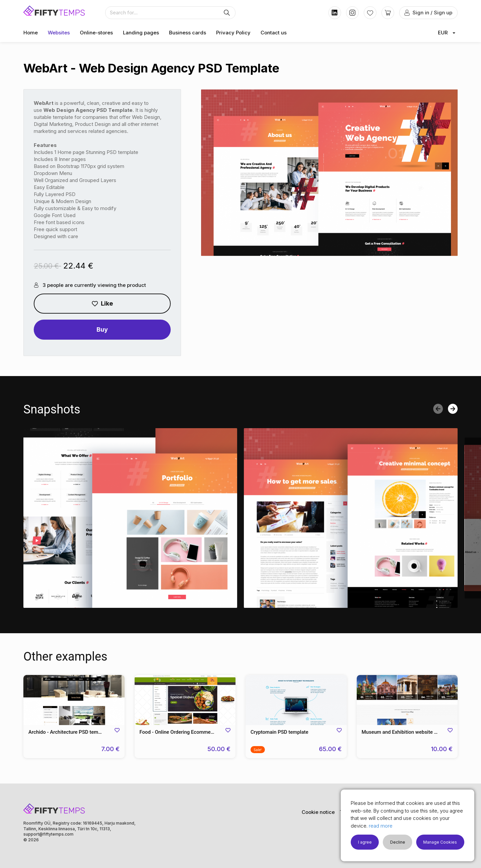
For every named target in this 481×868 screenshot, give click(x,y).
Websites (59, 33)
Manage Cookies (440, 842)
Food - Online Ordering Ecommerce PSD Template (185, 732)
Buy (102, 329)
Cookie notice (318, 812)
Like (102, 303)
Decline (398, 842)
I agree (365, 842)
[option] (130, 518)
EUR (443, 33)
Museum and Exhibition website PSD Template (407, 732)
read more (381, 826)
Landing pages (141, 33)
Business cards (188, 33)
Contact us (274, 33)
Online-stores (96, 33)
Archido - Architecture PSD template (69, 732)
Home (31, 33)
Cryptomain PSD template (279, 732)
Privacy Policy (233, 33)
